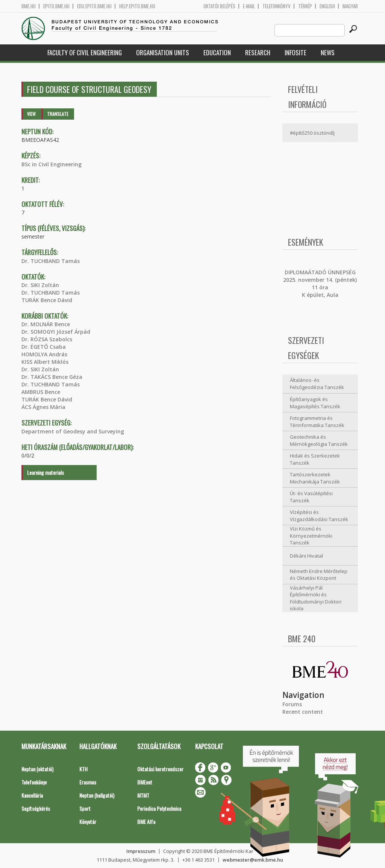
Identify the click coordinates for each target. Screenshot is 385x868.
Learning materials (45, 472)
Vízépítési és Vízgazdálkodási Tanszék (319, 516)
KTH (83, 769)
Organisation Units (163, 52)
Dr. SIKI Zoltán (40, 285)
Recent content (303, 712)
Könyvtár (88, 822)
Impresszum (141, 851)
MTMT (143, 795)
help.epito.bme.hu (137, 6)
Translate (58, 114)
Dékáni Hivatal (306, 556)
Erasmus (88, 782)
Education (217, 52)
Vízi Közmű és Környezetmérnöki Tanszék (311, 536)
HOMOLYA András (44, 354)
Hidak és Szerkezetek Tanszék (315, 459)
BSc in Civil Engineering (52, 164)
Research (258, 52)
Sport (85, 808)
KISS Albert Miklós (45, 362)
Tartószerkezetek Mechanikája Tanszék (315, 478)
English (327, 6)
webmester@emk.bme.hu (253, 860)
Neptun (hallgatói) (97, 795)
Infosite (296, 52)
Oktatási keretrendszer (160, 769)
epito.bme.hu (56, 6)
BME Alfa (146, 822)
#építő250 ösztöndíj (312, 133)
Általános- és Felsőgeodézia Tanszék (317, 384)
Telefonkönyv (277, 6)
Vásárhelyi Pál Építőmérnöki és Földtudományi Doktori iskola (316, 598)
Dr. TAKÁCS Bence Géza (52, 377)
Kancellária (32, 795)
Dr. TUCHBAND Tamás (51, 261)
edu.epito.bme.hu (94, 6)
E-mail (249, 6)
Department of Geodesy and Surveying (73, 431)
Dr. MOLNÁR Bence (46, 324)
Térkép (305, 6)
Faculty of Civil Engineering (85, 52)
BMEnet (145, 782)
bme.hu (29, 6)
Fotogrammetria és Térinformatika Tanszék (317, 422)
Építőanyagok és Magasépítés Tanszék (315, 403)
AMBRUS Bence (41, 392)
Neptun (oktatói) (37, 769)
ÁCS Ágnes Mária (43, 407)
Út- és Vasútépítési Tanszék (311, 497)
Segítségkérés (36, 808)
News (328, 52)
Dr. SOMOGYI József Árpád (56, 332)
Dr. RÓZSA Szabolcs (47, 339)
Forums (292, 704)
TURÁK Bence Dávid (47, 300)
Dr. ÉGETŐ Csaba (44, 347)
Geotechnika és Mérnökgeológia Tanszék (319, 440)
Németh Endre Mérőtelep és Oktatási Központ (319, 575)
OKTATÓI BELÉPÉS (219, 6)
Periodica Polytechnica (159, 808)
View (31, 114)
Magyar (350, 6)
